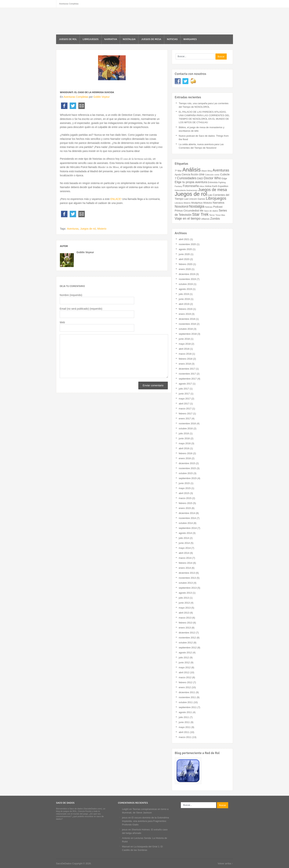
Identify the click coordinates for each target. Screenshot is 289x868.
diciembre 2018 (187, 319)
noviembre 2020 (187, 244)
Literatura (179, 203)
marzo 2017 (185, 409)
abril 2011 (184, 732)
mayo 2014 (185, 548)
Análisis (191, 170)
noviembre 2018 (187, 324)
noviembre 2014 (187, 518)
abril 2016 (184, 448)
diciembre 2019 (187, 274)
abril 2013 (184, 613)
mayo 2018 (185, 344)
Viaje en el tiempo (188, 219)
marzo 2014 (185, 558)
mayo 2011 (185, 727)
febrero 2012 (186, 682)
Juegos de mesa (151, 39)
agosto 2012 (185, 653)
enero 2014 (185, 568)
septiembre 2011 (188, 707)
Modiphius (197, 203)
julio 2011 (184, 717)
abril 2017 (184, 404)
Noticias (172, 39)
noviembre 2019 (187, 279)
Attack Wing (207, 171)
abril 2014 (184, 553)
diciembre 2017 (187, 369)
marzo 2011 (185, 737)
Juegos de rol (68, 39)
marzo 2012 (185, 677)
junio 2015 (184, 483)
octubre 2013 (186, 583)
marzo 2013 (185, 618)
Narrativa (111, 39)
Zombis (215, 219)
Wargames (190, 39)
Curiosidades (187, 178)
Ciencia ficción (190, 174)
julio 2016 (184, 433)
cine (202, 174)
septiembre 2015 (188, 478)
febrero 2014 (186, 563)
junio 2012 (184, 662)
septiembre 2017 (188, 379)
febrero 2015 (186, 503)
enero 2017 (185, 419)
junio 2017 (184, 394)
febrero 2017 (186, 414)
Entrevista (213, 182)
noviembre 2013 (187, 578)
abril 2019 (184, 304)
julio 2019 (184, 294)
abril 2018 (184, 349)
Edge (224, 179)
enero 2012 (185, 687)
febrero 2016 (186, 453)
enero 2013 (185, 628)
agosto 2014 (185, 533)
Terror (212, 215)
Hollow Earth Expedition (217, 186)
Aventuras (73, 229)
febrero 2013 (186, 623)
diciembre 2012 (187, 633)
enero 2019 (185, 314)
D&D (200, 178)
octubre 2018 (186, 329)
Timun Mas (220, 215)
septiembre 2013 (188, 588)
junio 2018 (184, 339)
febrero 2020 (186, 264)
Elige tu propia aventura (191, 182)
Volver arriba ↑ (225, 863)
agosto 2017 (185, 384)
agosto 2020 (185, 249)
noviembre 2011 (187, 697)
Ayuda (178, 175)
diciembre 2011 (187, 692)
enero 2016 (185, 458)
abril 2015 (184, 493)
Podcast (218, 207)
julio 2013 (184, 598)
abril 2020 (184, 259)
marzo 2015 (185, 498)
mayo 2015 (185, 488)
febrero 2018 (186, 359)
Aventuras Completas (76, 97)
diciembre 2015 (187, 463)
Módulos (208, 203)
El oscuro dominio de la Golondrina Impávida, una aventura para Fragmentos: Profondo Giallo (145, 821)
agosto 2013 (185, 593)
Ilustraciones (192, 190)
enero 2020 (185, 269)
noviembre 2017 (187, 374)
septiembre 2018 (188, 334)
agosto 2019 (185, 289)
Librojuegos (90, 39)
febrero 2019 (186, 309)
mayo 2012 (185, 667)
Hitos (202, 186)
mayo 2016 (185, 443)
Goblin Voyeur (102, 97)
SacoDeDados (77, 22)
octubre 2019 (186, 284)
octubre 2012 (186, 643)
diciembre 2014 (187, 513)
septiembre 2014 (188, 528)
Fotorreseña (191, 186)
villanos (205, 219)
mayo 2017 (185, 399)
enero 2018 (185, 364)
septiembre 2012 (188, 648)
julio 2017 (184, 389)
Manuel (126, 847)
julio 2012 (184, 658)
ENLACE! (116, 199)
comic (217, 175)
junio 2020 (184, 254)
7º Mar (178, 171)
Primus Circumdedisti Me (189, 211)
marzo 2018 (185, 354)
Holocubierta (180, 190)
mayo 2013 (185, 608)
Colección (209, 175)
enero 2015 (185, 508)
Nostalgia (129, 39)
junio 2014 (184, 543)
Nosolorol (182, 207)
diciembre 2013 (187, 573)
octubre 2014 (186, 523)
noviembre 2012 (187, 638)
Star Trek (200, 214)
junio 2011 (184, 722)
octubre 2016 (186, 428)
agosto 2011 (185, 712)
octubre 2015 (186, 473)
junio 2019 (184, 299)
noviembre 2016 (187, 423)
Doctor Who (212, 178)
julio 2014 (184, 538)
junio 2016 (184, 438)
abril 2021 (184, 239)
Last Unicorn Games (195, 199)
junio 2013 (184, 603)
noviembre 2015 (187, 468)
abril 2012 (184, 672)
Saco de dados (211, 211)
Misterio (102, 229)
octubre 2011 (186, 702)
